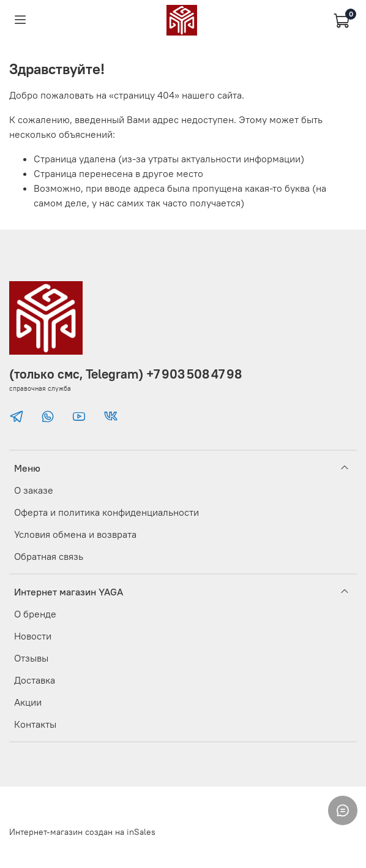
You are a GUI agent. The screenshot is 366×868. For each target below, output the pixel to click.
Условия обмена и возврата (75, 534)
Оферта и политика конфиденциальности (106, 512)
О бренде (35, 614)
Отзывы (31, 658)
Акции (28, 702)
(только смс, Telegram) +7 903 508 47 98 (125, 374)
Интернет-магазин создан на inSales (82, 832)
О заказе (34, 490)
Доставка (35, 680)
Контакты (35, 724)
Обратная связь (49, 556)
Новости (33, 636)
